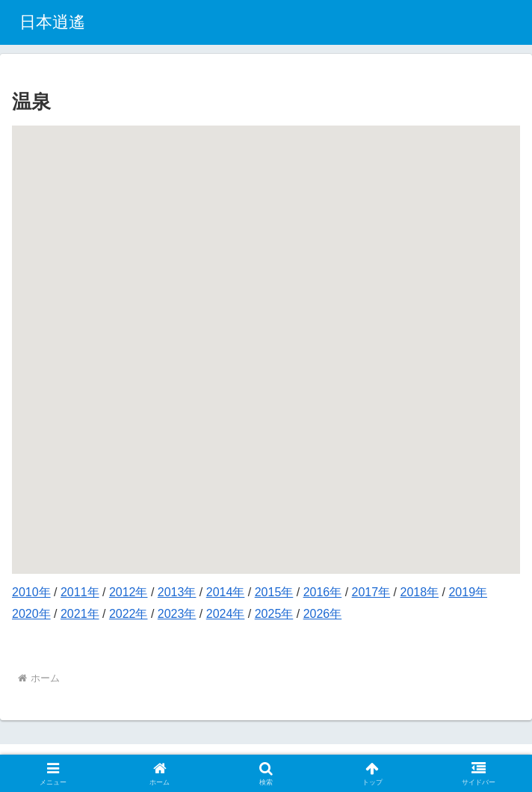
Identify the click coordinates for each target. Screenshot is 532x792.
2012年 (129, 592)
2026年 (323, 614)
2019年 (468, 592)
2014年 (226, 592)
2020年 (31, 614)
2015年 (274, 592)
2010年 (31, 592)
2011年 (80, 592)
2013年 (177, 592)
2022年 (129, 614)
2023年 (177, 614)
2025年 (274, 614)
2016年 (323, 592)
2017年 (371, 592)
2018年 (420, 592)
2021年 (80, 614)
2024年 (226, 614)
